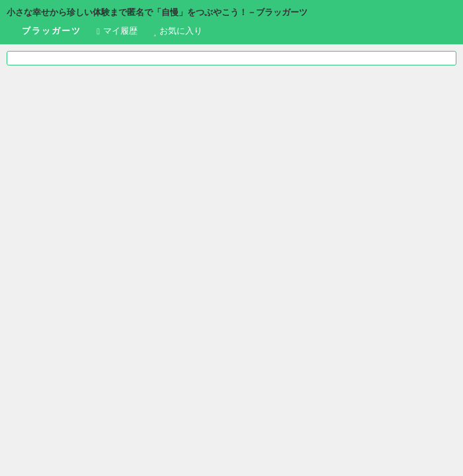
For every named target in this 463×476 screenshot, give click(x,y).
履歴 (117, 31)
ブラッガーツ (44, 32)
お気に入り (178, 31)
